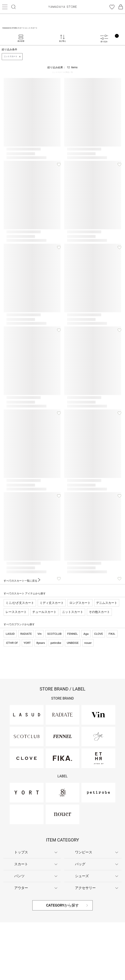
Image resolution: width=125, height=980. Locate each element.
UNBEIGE (73, 643)
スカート (21, 864)
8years (41, 643)
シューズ (82, 876)
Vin (40, 634)
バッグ (80, 864)
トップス (21, 852)
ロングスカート (80, 603)
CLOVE (99, 634)
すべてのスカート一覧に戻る (22, 581)
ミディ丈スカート (52, 603)
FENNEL (73, 634)
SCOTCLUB (54, 634)
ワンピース (84, 852)
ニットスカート (73, 612)
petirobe (56, 643)
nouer (88, 643)
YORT (27, 643)
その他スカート (99, 612)
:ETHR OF (12, 643)
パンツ (19, 876)
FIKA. (112, 634)
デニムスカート (107, 603)
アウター (21, 888)
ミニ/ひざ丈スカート (20, 603)
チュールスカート (44, 612)
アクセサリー (85, 888)
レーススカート (16, 612)
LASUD (10, 634)
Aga (86, 634)
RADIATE (26, 634)
